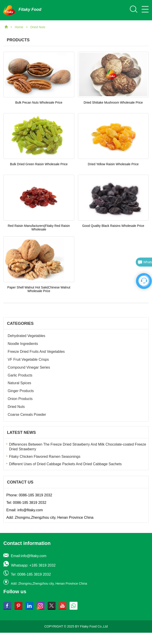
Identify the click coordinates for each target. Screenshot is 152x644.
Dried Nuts (38, 27)
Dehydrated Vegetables (26, 336)
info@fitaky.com (30, 510)
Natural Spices (19, 383)
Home (20, 27)
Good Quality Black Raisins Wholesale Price (113, 226)
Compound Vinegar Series (29, 367)
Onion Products (20, 399)
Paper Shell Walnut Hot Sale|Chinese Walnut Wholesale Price (39, 289)
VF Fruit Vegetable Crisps (28, 359)
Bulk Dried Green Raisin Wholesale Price (39, 164)
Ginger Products (21, 391)
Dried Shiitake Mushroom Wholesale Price (113, 102)
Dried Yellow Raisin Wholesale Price (113, 164)
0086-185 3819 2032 (35, 495)
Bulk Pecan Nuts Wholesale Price (39, 102)
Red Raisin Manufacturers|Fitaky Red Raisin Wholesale (39, 228)
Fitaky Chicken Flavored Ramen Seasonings (45, 457)
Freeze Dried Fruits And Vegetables (36, 352)
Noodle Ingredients (23, 344)
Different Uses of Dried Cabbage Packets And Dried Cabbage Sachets (65, 464)
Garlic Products (20, 375)
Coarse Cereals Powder (27, 415)
